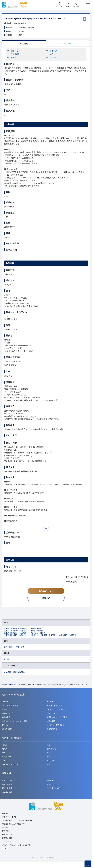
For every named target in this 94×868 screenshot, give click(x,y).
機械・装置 (8, 647)
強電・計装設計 (37, 631)
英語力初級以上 (19, 672)
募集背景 (52, 51)
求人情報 (24, 44)
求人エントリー (46, 591)
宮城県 (6, 659)
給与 (50, 54)
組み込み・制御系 (38, 633)
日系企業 (7, 672)
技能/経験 (13, 54)
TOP (88, 865)
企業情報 (68, 43)
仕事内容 (13, 51)
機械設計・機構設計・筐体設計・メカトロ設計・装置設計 (54, 635)
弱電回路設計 (37, 628)
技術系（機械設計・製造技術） (16, 628)
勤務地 (12, 57)
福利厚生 (52, 57)
